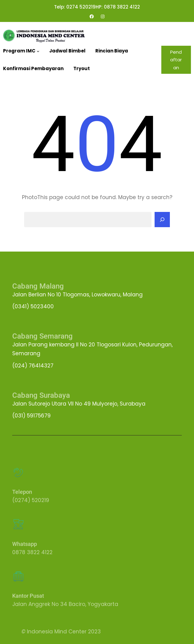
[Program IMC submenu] (38, 51)
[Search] (162, 220)
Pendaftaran (176, 60)
